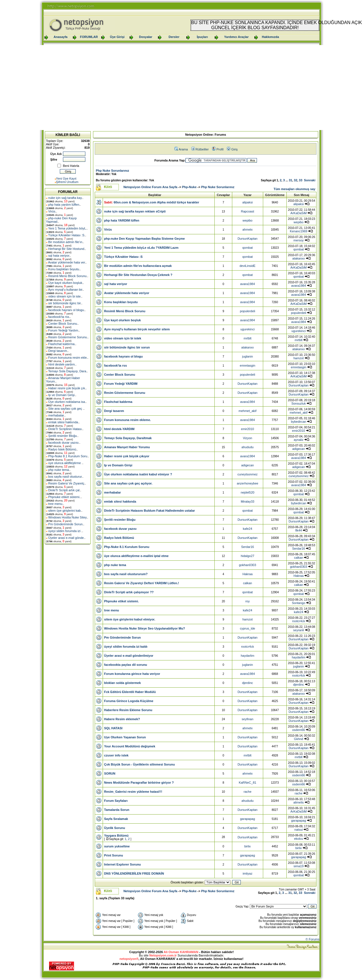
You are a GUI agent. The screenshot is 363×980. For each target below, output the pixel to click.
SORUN (110, 773)
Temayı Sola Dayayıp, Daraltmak (128, 438)
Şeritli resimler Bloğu (63, 436)
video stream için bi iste (64, 296)
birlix (247, 846)
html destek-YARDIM (119, 429)
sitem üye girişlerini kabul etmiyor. (130, 619)
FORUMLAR (89, 37)
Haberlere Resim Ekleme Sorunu (128, 710)
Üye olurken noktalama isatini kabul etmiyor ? (138, 474)
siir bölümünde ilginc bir (64, 303)
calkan (299, 558)
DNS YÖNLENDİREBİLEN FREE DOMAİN (134, 873)
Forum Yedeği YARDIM (121, 384)
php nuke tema (59, 470)
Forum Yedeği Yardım (63, 330)
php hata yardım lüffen (64, 205)
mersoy (299, 240)
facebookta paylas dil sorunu (126, 665)
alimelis (298, 802)
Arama (181, 149)
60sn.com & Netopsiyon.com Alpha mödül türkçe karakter (157, 202)
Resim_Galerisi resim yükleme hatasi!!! (133, 792)
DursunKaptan (248, 239)
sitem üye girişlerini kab (64, 511)
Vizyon (247, 438)
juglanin (248, 356)
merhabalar (56, 415)
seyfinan (247, 719)
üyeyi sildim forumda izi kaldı (126, 647)
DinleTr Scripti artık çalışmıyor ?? (129, 592)
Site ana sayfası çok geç (66, 409)
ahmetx (248, 229)
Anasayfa (61, 37)
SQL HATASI (113, 728)
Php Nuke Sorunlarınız (112, 171)
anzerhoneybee (248, 483)
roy (247, 601)
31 (290, 180)
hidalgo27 (248, 556)
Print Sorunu (114, 855)
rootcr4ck (298, 621)
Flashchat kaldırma (61, 344)
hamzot (299, 358)
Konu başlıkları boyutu (64, 269)
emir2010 (248, 429)
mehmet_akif (247, 411)
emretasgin (248, 365)
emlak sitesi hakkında (63, 422)
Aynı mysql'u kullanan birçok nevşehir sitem (137, 329)
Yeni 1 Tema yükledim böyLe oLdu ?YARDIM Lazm (141, 248)
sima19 (298, 866)
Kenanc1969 (299, 231)
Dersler (174, 37)
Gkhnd (299, 739)
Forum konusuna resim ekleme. (127, 420)
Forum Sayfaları (116, 801)
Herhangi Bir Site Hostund (66, 249)
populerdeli (248, 311)
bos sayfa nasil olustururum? (126, 574)
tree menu (55, 504)
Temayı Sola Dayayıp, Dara (67, 371)
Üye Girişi (117, 37)
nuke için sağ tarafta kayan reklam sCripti (135, 211)
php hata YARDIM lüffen (122, 220)
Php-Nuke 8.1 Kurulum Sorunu (127, 547)
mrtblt (248, 338)
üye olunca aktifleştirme (65, 463)
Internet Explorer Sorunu (123, 864)
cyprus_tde (248, 628)
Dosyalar (145, 37)
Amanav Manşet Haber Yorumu (127, 447)
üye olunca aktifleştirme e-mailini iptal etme (136, 556)
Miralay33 (248, 501)
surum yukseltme (117, 846)
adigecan (298, 449)
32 (296, 180)
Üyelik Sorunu (115, 828)
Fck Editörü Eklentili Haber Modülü (130, 692)
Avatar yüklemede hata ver (66, 262)
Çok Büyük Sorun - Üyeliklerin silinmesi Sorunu (139, 764)
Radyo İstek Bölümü (62, 449)
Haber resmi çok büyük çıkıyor (127, 456)
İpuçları (202, 37)
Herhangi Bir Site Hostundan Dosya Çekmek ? (138, 275)
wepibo (247, 220)
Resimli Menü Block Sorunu (67, 276)
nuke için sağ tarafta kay (65, 198)
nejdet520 (248, 492)
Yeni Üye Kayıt (66, 178)
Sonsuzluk (298, 403)
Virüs (52, 211)
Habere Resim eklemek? (122, 719)
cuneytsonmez (247, 474)
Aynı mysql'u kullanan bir (65, 290)
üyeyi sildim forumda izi (65, 531)
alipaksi (247, 202)
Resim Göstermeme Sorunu (67, 337)
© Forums (313, 939)
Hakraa (247, 574)
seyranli (299, 630)
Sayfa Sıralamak (116, 819)
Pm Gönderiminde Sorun (65, 524)
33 (301, 180)
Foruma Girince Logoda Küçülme (129, 701)
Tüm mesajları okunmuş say (295, 189)
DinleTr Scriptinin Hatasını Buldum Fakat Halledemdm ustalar (149, 511)
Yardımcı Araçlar (236, 37)
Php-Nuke (189, 187)
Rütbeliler (200, 149)
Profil (218, 149)
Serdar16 (247, 547)
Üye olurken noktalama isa (67, 402)
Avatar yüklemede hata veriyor (127, 293)
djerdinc (248, 683)
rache (248, 792)
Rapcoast (248, 211)
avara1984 (248, 284)
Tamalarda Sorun (117, 810)
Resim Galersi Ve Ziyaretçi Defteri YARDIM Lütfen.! (142, 583)
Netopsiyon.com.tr (163, 955)
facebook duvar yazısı (63, 443)
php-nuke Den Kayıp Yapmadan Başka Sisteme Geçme (144, 239)
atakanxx (299, 258)
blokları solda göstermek (123, 683)
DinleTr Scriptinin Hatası (65, 429)
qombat (247, 248)
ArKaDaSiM (298, 213)
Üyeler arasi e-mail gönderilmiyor (129, 656)
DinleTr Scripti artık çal (64, 490)
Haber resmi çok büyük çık (67, 388)
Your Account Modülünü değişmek (130, 746)
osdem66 (298, 730)
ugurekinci (248, 329)
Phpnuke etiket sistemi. (64, 497)
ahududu (247, 447)
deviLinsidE (248, 266)
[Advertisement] (181, 88)
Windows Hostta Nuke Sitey (67, 517)
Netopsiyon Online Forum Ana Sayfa (150, 187)
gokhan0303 (248, 565)
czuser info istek (116, 755)
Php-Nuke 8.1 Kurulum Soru (68, 456)
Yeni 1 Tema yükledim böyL (67, 228)
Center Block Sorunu (63, 324)
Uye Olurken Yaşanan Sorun (125, 737)
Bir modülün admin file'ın (65, 242)
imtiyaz (248, 873)
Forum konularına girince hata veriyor (132, 674)
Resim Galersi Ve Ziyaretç (66, 483)
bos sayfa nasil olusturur (65, 477)
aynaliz (299, 440)
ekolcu (299, 839)
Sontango (298, 603)
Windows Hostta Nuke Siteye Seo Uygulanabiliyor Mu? (144, 628)
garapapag (247, 819)
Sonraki (310, 180)
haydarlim (248, 656)
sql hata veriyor (59, 256)
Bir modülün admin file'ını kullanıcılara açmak (138, 266)
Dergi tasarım (58, 351)
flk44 (298, 530)
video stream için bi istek (123, 338)
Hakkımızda (270, 37)
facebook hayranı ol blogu (66, 310)
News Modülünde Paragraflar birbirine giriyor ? (139, 783)
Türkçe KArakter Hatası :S (66, 235)
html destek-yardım (62, 364)
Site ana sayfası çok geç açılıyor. (128, 483)
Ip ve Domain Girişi (61, 395)
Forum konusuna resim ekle (67, 358)
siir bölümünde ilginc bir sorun (127, 347)
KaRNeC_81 (248, 783)
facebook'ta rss (59, 317)
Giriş (232, 149)
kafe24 (247, 529)
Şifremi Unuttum (67, 182)
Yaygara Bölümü (116, 836)
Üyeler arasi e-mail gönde (66, 538)
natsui (298, 830)
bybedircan (299, 422)
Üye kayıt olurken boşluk (65, 283)
